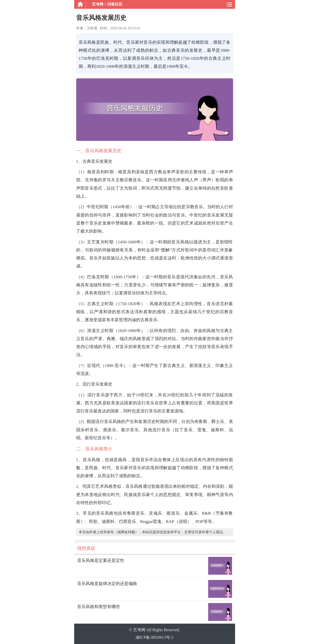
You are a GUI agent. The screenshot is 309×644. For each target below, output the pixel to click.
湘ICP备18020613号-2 (154, 637)
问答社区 (115, 4)
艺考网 (98, 4)
